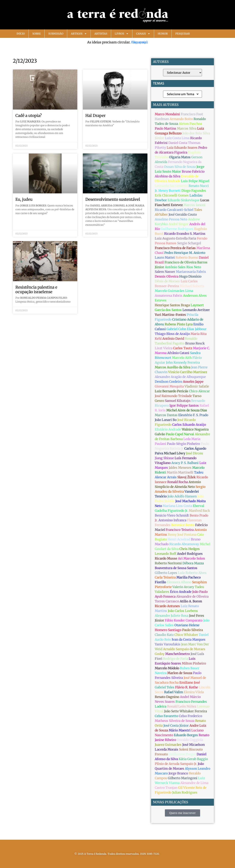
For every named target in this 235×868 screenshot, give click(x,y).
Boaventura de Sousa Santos (176, 568)
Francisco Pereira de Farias (175, 248)
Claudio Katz (164, 635)
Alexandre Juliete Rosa (172, 616)
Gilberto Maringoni (183, 778)
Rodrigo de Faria (176, 659)
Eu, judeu (24, 199)
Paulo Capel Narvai (180, 434)
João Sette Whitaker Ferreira (186, 711)
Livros (122, 34)
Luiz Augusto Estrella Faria (175, 238)
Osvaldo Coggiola (190, 740)
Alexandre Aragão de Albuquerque (180, 377)
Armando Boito (181, 119)
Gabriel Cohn (176, 329)
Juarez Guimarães (168, 745)
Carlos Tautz (183, 348)
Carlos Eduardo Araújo (189, 425)
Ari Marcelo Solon (191, 558)
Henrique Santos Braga (172, 305)
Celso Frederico (190, 716)
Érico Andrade (181, 592)
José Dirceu (195, 453)
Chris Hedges (190, 549)
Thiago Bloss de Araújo (172, 334)
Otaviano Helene (187, 625)
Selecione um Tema (183, 94)
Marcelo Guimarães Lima (174, 291)
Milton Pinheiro (194, 663)
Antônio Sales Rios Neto (183, 267)
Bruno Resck (195, 343)
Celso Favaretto (166, 716)
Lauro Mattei (165, 258)
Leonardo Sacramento (171, 186)
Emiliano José (190, 683)
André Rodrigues (190, 554)
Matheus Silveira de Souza (175, 721)
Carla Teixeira (165, 577)
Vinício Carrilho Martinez (188, 372)
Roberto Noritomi (168, 563)
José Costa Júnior (176, 726)
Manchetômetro (178, 654)
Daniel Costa (178, 143)
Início (21, 34)
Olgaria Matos (180, 157)
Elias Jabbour (197, 329)
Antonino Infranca (172, 520)
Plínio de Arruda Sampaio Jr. (176, 764)
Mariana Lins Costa (177, 506)
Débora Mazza (193, 563)
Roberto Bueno (187, 258)
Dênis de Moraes (167, 281)
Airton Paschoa (190, 124)
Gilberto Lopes (166, 573)
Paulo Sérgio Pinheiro (183, 444)
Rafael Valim (174, 692)
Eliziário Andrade (168, 429)
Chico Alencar (199, 391)
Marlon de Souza (180, 673)
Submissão (56, 34)
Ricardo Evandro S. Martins (185, 234)
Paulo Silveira (192, 630)
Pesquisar (183, 34)
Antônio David (173, 339)
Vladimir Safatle (197, 386)
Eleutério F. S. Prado (193, 415)
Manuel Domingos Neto (185, 300)
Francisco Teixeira (180, 530)
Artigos (79, 34)
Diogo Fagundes (194, 191)
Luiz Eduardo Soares (182, 148)
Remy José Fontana (182, 535)
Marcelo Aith (182, 358)
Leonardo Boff (166, 554)
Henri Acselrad (179, 539)
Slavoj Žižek (187, 477)
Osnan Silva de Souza (180, 167)
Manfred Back (199, 511)
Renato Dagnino (167, 697)
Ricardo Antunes (167, 606)
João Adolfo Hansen (182, 496)
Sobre (37, 34)
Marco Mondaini (167, 114)
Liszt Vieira (164, 348)
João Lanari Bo (166, 420)
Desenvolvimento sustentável (113, 199)
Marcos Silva (187, 128)
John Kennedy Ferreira (183, 362)
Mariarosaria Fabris (191, 272)
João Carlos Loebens (183, 611)
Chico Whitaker (186, 635)
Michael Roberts (192, 286)
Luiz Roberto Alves (192, 573)
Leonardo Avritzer (196, 310)
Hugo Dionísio (190, 276)
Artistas (101, 34)
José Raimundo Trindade (173, 396)
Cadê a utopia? (29, 116)
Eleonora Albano (179, 582)
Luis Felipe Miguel (195, 181)
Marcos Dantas (166, 415)
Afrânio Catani (178, 353)
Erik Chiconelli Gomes (172, 195)
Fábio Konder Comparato (184, 620)
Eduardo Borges (186, 735)
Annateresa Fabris (169, 296)
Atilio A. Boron (191, 601)
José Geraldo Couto (183, 215)
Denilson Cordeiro (168, 382)
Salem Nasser (165, 272)
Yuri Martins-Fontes (170, 315)
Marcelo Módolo (167, 668)
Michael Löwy (175, 453)
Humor (163, 34)
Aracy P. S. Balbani (185, 463)
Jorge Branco (178, 773)
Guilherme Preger (182, 754)
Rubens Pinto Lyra (179, 324)
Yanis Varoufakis (168, 644)
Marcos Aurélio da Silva (173, 367)
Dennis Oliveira (167, 276)
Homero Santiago (168, 630)
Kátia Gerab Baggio (193, 759)
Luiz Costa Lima (177, 138)
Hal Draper (95, 116)
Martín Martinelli (180, 472)
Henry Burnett (170, 191)
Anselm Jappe (193, 382)
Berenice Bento (183, 525)
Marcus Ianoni (194, 205)
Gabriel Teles (165, 687)
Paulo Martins (166, 128)
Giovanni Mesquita (169, 386)
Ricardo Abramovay (184, 544)
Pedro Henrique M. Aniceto (185, 253)
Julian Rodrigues (185, 792)
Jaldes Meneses (180, 468)
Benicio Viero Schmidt (172, 515)
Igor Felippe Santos (184, 406)
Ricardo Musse (166, 558)
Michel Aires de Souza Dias (187, 410)
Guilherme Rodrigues (177, 229)
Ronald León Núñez (182, 706)
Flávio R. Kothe (187, 687)
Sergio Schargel (189, 243)
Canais (143, 34)
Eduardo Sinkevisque (184, 200)
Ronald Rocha (178, 482)
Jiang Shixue (164, 458)
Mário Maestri (180, 730)
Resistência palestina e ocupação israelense (36, 290)
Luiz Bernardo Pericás (171, 391)
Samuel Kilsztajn (178, 401)
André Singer (179, 224)
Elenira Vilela (194, 692)
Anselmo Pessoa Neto (171, 219)
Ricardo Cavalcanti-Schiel (174, 210)
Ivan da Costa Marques (189, 640)
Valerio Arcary (183, 587)
